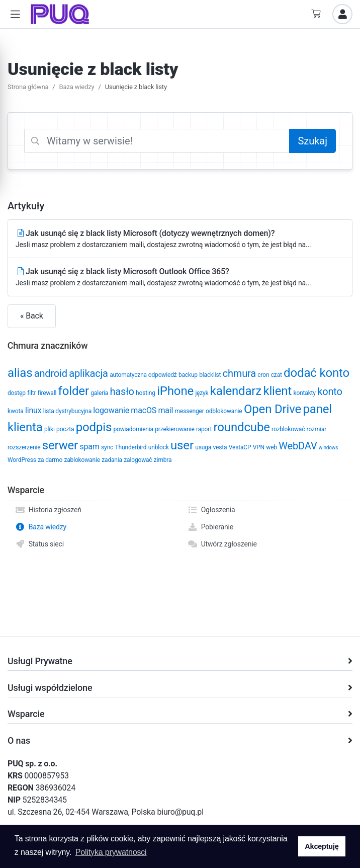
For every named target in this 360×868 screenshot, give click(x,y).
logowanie (111, 410)
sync (107, 447)
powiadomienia (133, 429)
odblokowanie (224, 411)
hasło (122, 391)
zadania (112, 460)
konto (330, 391)
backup (188, 375)
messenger (190, 411)
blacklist (210, 375)
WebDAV (298, 446)
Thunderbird (131, 447)
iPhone (175, 391)
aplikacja (88, 373)
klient (277, 391)
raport (204, 429)
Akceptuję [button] (322, 846)
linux (33, 410)
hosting (146, 393)
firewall (47, 393)
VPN (259, 447)
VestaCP (240, 447)
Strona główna (28, 87)
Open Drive (273, 409)
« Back (32, 316)
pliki (50, 429)
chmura (239, 373)
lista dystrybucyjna (67, 411)
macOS (144, 410)
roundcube (242, 427)
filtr (31, 393)
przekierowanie (174, 429)
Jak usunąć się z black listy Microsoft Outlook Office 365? (180, 278)
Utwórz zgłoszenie (222, 544)
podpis (94, 427)
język (202, 393)
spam (89, 447)
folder (74, 391)
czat (277, 375)
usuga (203, 447)
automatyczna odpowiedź (143, 375)
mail (165, 410)
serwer (60, 445)
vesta (220, 447)
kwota (16, 411)
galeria (99, 393)
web (272, 447)
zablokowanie (82, 460)
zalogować (138, 460)
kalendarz (236, 391)
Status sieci (39, 544)
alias (20, 373)
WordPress (22, 460)
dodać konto (317, 373)
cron (263, 375)
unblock (159, 447)
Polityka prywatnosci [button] (111, 852)
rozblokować (288, 429)
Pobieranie (210, 527)
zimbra (163, 460)
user (182, 445)
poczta (65, 429)
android (51, 373)
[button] (15, 14)
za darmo (50, 460)
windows (328, 448)
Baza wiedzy (77, 87)
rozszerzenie (24, 447)
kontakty (304, 393)
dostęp (17, 393)
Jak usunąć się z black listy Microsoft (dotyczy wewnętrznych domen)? (180, 239)
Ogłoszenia (211, 510)
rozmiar (317, 429)
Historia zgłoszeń (48, 510)
